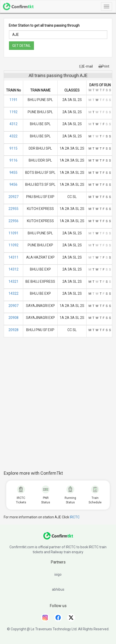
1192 (13, 112)
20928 (13, 330)
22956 (13, 221)
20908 (13, 318)
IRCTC (75, 517)
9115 (13, 148)
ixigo (58, 574)
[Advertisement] (58, 407)
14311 (13, 257)
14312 (13, 269)
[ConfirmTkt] (58, 538)
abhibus (58, 589)
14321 (13, 281)
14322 (13, 293)
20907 (13, 306)
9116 (13, 160)
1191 (13, 100)
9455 (13, 173)
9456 (13, 184)
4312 (13, 124)
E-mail (86, 66)
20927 (13, 197)
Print (104, 66)
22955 (13, 209)
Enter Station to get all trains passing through (44, 25)
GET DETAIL (21, 46)
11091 (13, 233)
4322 (13, 136)
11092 (13, 245)
